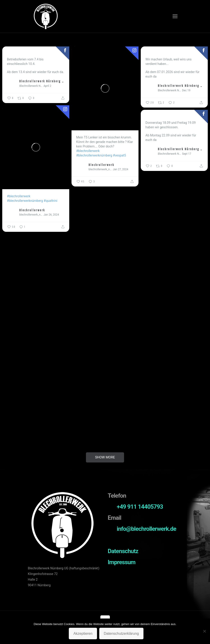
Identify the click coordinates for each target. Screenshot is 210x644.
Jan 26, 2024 (51, 215)
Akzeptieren (83, 634)
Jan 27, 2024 (121, 169)
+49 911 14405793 (140, 507)
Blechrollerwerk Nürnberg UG (42, 81)
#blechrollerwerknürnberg (94, 155)
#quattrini (51, 201)
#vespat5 (120, 155)
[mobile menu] (175, 16)
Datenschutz (123, 551)
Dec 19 (186, 90)
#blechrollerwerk (88, 151)
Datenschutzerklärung (121, 634)
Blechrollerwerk (102, 165)
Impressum (122, 562)
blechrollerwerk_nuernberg (100, 169)
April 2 (47, 86)
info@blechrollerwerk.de (147, 529)
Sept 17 (187, 154)
